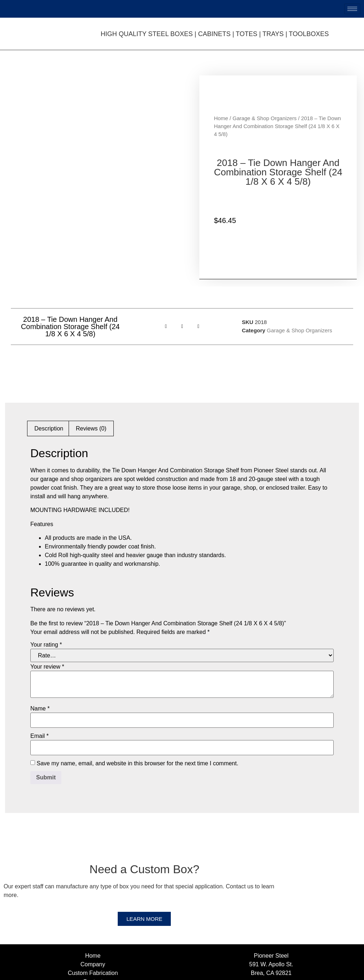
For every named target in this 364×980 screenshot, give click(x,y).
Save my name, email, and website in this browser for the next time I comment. (137, 717)
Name (40, 662)
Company (93, 918)
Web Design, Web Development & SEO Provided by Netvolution (273, 973)
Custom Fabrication (93, 927)
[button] (166, 280)
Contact (93, 935)
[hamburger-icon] (352, 9)
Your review (47, 620)
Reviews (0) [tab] (91, 382)
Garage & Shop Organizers (265, 95)
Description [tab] (49, 382)
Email (40, 690)
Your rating (46, 598)
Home (221, 95)
